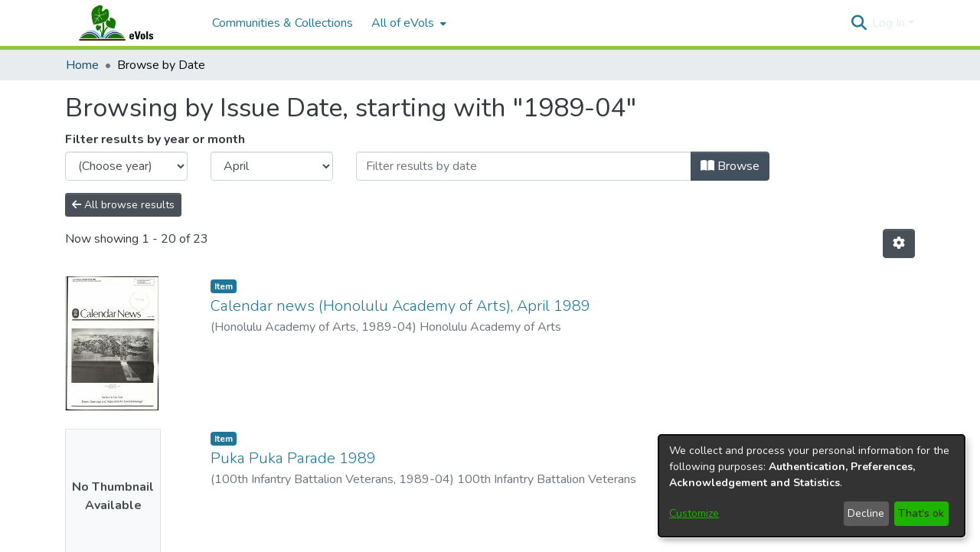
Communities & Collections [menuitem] (283, 23)
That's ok (921, 513)
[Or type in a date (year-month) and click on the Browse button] (524, 166)
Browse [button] (730, 166)
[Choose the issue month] (272, 166)
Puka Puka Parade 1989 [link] (293, 458)
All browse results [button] (123, 205)
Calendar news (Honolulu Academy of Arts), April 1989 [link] (400, 306)
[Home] (131, 23)
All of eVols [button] (403, 23)
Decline (866, 513)
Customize (694, 513)
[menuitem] (407, 23)
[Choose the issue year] (126, 166)
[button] (859, 23)
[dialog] (812, 486)
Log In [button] (890, 23)
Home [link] (82, 65)
